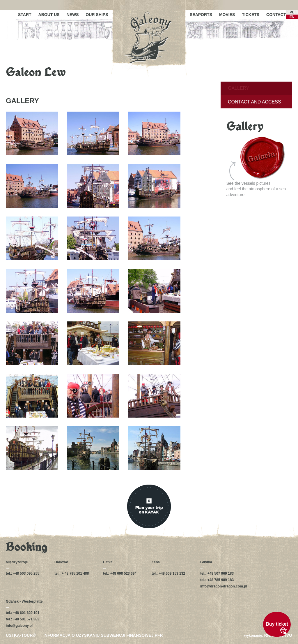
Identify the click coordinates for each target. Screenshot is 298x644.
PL (292, 12)
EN (292, 17)
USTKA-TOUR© (21, 635)
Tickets (251, 15)
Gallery (239, 88)
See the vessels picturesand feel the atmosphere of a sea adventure (256, 167)
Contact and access (254, 102)
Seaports (201, 15)
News (73, 15)
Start (25, 15)
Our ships (97, 15)
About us (49, 15)
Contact (276, 15)
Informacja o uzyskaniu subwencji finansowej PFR (103, 635)
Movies (227, 15)
